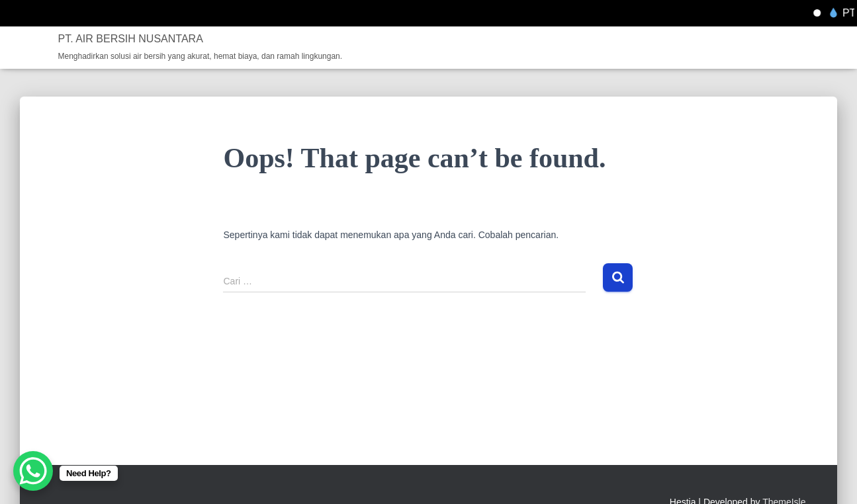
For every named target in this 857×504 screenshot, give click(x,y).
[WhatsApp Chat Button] (33, 471)
